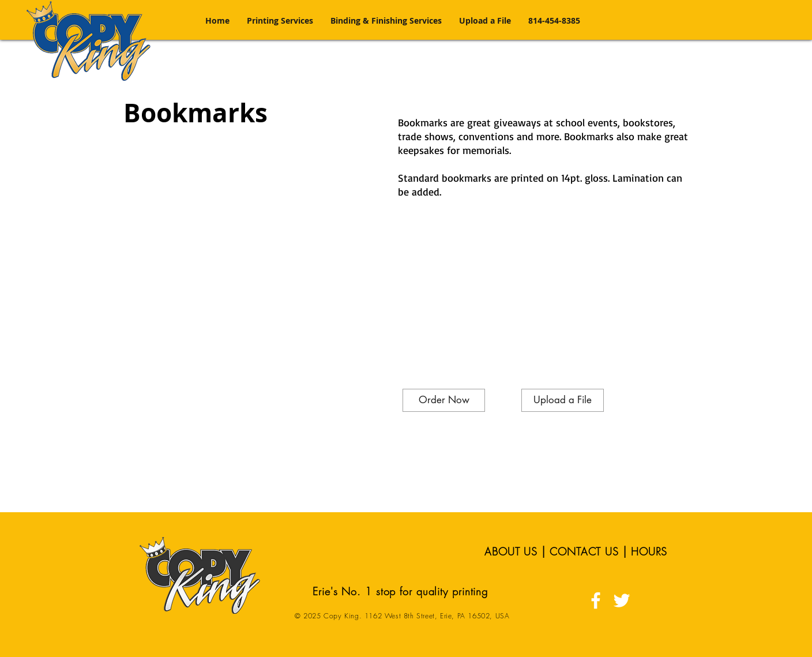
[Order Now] (444, 400)
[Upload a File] (563, 400)
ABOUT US (511, 551)
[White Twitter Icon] (622, 600)
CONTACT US (584, 551)
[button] (280, 20)
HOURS (649, 551)
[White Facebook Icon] (596, 600)
